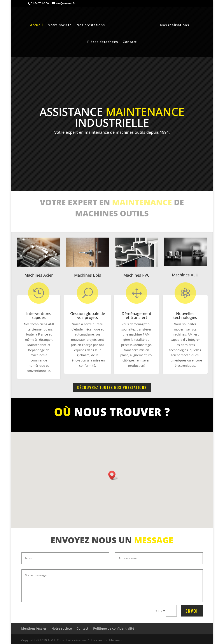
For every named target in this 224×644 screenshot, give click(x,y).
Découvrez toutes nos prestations (112, 387)
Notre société (60, 25)
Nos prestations (91, 25)
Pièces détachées (103, 42)
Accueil (37, 25)
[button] (113, 475)
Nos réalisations (175, 25)
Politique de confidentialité (114, 628)
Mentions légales (34, 628)
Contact (130, 42)
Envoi (192, 611)
